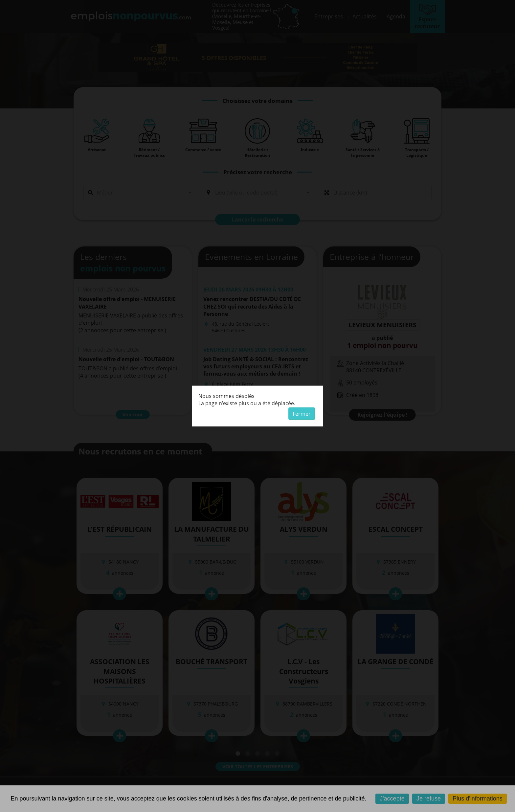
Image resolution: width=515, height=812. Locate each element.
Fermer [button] (302, 414)
